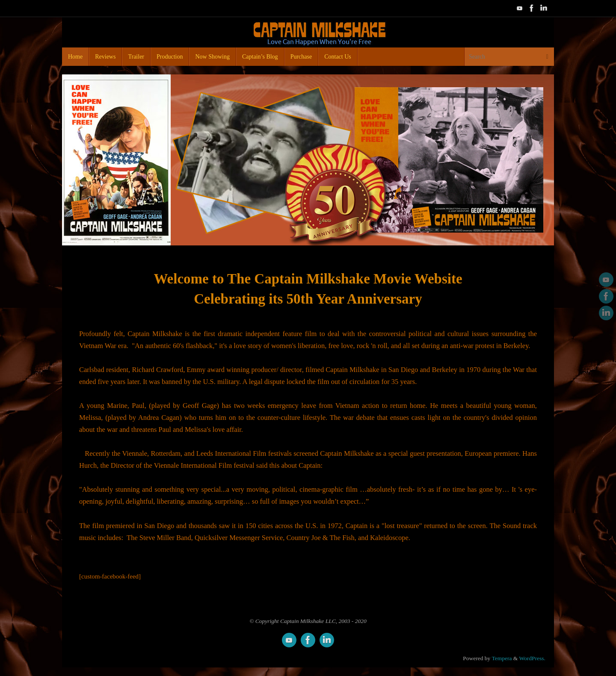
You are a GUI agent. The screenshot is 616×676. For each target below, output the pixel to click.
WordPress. (532, 658)
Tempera (502, 658)
